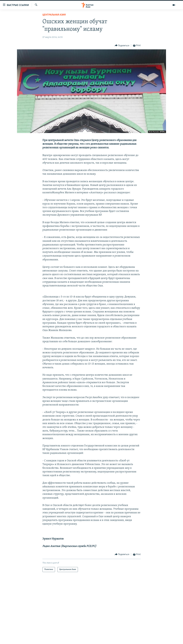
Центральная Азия (54, 15)
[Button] (122, 46)
